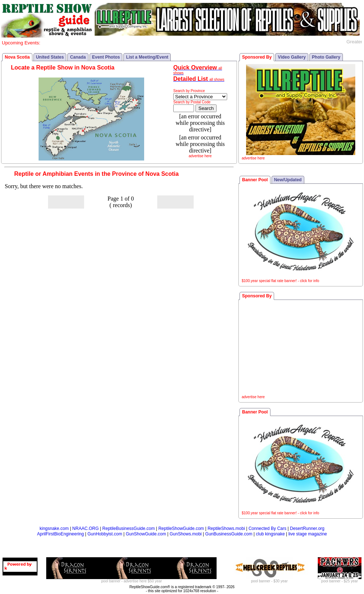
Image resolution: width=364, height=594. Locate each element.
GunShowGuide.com (146, 534)
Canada (78, 57)
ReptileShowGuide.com (181, 528)
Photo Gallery (326, 57)
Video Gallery (292, 57)
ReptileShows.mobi (226, 528)
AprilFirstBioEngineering (61, 534)
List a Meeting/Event (147, 57)
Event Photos (106, 57)
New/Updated (288, 180)
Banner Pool (255, 180)
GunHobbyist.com (105, 534)
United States (50, 57)
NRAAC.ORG (86, 528)
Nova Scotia (17, 57)
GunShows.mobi (186, 534)
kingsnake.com (54, 528)
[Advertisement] (301, 348)
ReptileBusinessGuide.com (128, 528)
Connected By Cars (268, 528)
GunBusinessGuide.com (229, 534)
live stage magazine (308, 534)
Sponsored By (257, 57)
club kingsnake (270, 534)
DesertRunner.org (307, 528)
